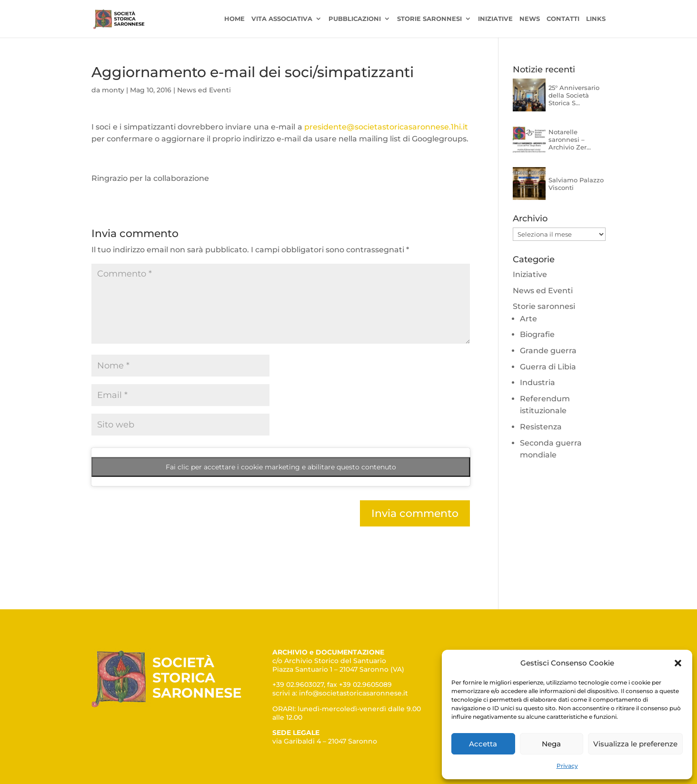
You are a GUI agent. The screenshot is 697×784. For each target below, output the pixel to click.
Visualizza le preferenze (635, 744)
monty (113, 90)
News (530, 19)
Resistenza (541, 427)
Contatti (563, 19)
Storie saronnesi (429, 19)
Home (234, 19)
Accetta (483, 744)
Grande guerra (548, 351)
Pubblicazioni (355, 19)
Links (596, 19)
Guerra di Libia (548, 367)
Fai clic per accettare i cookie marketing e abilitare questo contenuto (281, 467)
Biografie (537, 334)
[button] (678, 663)
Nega (551, 744)
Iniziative (495, 19)
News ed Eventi (204, 90)
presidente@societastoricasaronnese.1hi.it (387, 127)
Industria (538, 382)
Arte (528, 319)
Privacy (567, 766)
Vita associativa (282, 19)
